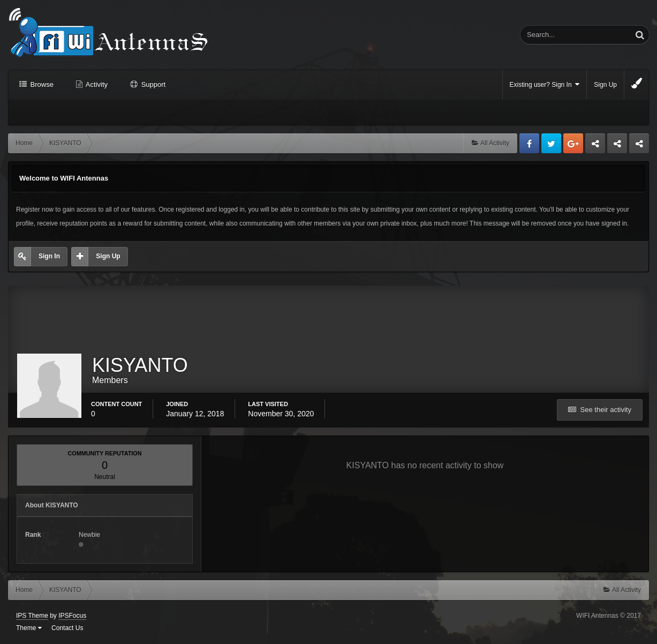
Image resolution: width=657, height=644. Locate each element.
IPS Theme (32, 616)
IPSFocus (72, 616)
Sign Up (605, 85)
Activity (96, 84)
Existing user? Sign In (545, 84)
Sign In (49, 256)
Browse (41, 84)
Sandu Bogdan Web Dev (639, 146)
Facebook (529, 143)
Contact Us (67, 628)
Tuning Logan (618, 146)
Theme (29, 628)
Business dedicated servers (595, 146)
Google (573, 143)
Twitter (551, 143)
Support (152, 84)
